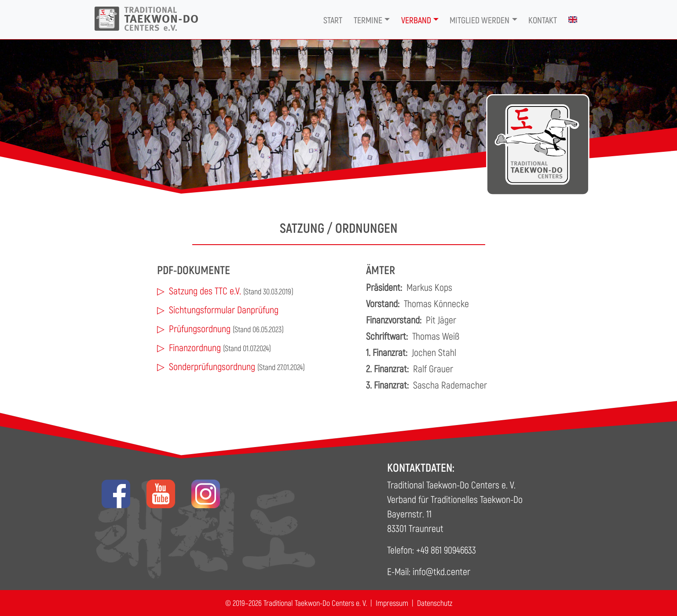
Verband (416, 20)
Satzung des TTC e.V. (205, 290)
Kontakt (543, 20)
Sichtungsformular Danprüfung (224, 309)
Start (333, 20)
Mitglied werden (479, 20)
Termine (368, 20)
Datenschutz (435, 603)
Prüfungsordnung (200, 328)
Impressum (392, 603)
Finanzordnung (195, 347)
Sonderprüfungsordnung (212, 366)
